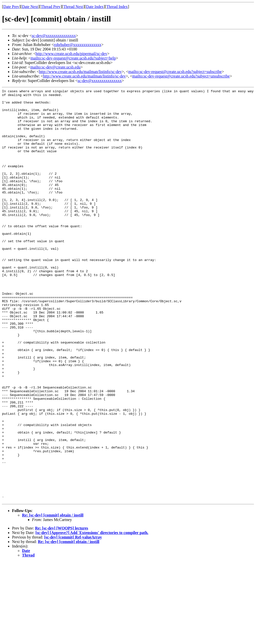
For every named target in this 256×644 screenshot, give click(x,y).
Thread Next (73, 7)
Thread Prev (51, 7)
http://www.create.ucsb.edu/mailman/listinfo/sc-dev (80, 72)
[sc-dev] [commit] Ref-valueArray (73, 620)
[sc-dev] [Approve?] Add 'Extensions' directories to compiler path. (92, 615)
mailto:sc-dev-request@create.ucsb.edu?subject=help (73, 58)
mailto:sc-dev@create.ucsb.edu (55, 67)
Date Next (30, 7)
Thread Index (117, 7)
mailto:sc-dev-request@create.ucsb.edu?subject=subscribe (175, 72)
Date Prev (11, 7)
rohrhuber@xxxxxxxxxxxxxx (77, 45)
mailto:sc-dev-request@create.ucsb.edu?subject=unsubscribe (181, 76)
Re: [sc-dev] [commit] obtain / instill (53, 598)
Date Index (95, 7)
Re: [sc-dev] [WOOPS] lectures (62, 611)
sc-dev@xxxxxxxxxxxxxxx (54, 36)
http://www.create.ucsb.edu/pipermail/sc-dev (71, 54)
